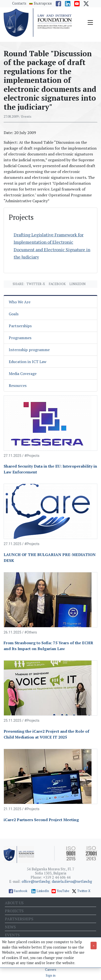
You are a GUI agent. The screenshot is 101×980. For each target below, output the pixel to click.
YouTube (63, 891)
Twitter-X (36, 284)
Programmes (20, 338)
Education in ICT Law (28, 362)
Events (12, 935)
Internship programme (29, 350)
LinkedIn (43, 891)
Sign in (51, 975)
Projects (14, 911)
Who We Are (20, 302)
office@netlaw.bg (36, 881)
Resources (18, 385)
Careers (51, 970)
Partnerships (20, 326)
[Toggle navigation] (90, 22)
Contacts (19, 3)
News (10, 927)
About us (14, 903)
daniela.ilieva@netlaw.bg (72, 881)
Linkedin (78, 284)
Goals (14, 314)
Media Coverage (23, 374)
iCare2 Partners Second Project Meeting (41, 820)
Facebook (57, 284)
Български (43, 3)
